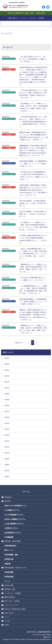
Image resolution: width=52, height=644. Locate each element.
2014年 (7, 429)
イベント (7, 581)
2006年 (7, 476)
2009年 (7, 459)
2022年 (7, 382)
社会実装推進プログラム (13, 533)
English (42, 18)
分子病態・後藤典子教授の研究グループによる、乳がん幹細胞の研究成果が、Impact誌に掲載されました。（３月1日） (33, 238)
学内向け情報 (9, 585)
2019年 (7, 400)
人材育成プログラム (11, 528)
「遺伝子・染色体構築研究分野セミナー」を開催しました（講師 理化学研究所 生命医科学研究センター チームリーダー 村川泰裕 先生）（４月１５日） (33, 254)
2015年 (7, 423)
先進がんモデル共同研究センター (16, 506)
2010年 (7, 453)
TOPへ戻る (26, 492)
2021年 (7, 388)
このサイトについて (11, 605)
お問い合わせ (12, 18)
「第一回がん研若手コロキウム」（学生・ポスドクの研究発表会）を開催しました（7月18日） (33, 59)
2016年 (7, 417)
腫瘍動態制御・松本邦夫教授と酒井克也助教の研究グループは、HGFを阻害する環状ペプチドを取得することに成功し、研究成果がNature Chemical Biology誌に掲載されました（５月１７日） (33, 151)
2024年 (7, 370)
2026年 (7, 358)
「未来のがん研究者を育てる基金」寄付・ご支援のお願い (26, 13)
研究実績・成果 (10, 589)
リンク (23, 18)
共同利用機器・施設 (11, 555)
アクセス (32, 18)
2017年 (7, 411)
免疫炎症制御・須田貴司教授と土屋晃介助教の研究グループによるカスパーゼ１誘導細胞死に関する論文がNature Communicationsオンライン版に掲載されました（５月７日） (33, 190)
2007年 (7, 471)
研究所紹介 (8, 497)
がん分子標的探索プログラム (14, 515)
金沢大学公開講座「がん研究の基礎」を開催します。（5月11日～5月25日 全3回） (33, 214)
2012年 (7, 441)
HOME (7, 625)
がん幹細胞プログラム (12, 510)
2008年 (7, 465)
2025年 (7, 364)
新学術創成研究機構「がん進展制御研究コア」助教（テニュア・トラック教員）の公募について (33, 164)
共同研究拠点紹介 (10, 546)
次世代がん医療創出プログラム (15, 519)
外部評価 (7, 564)
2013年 (7, 435)
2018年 (7, 406)
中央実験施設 (9, 537)
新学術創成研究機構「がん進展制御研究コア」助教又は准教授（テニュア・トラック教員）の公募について (33, 302)
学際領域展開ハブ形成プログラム (16, 568)
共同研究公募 (9, 559)
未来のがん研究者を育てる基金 (15, 609)
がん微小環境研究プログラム (14, 524)
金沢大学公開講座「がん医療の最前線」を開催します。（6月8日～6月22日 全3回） (33, 203)
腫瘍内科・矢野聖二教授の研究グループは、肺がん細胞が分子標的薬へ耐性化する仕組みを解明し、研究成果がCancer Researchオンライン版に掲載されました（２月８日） (33, 315)
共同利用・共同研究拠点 (13, 541)
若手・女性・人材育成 (12, 601)
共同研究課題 (9, 572)
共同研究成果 (9, 577)
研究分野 (7, 501)
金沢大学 (47, 637)
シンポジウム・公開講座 (13, 593)
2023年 (7, 376)
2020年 (7, 394)
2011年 (7, 447)
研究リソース (9, 550)
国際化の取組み (10, 597)
